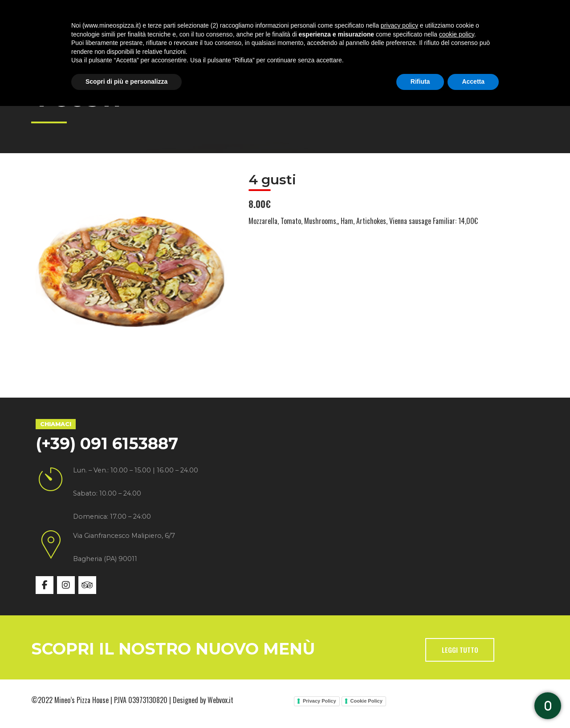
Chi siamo (118, 40)
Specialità (179, 40)
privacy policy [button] (399, 647)
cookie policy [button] (457, 656)
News (331, 40)
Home (65, 40)
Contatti (381, 40)
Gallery (282, 40)
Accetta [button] (473, 704)
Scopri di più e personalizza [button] (126, 704)
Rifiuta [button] (420, 704)
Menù (233, 40)
